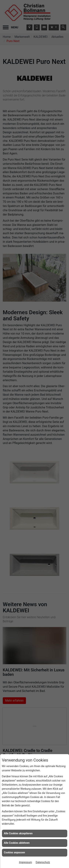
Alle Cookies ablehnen (17, 843)
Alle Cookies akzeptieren (18, 833)
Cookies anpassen (14, 852)
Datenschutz (43, 862)
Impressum (25, 862)
